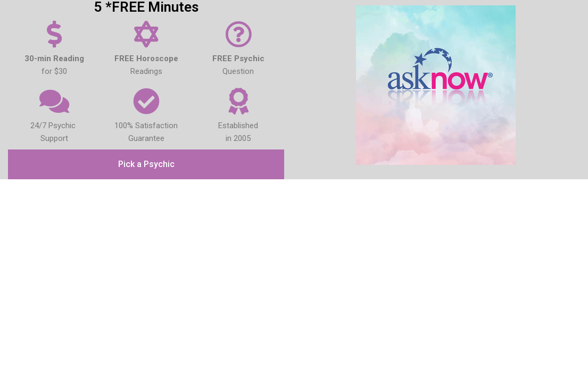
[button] (146, 164)
